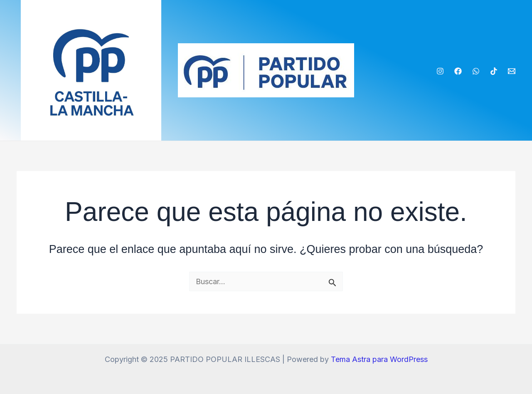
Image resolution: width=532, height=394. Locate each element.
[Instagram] (440, 71)
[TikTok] (494, 71)
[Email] (512, 71)
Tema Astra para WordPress (379, 359)
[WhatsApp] (476, 71)
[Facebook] (458, 71)
